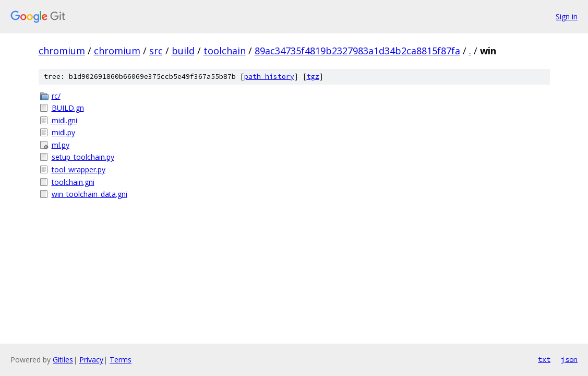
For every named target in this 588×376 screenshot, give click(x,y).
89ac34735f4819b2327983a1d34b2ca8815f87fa (357, 51)
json (569, 359)
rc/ (56, 96)
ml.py (61, 145)
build (183, 51)
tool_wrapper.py (79, 169)
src (156, 51)
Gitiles (63, 360)
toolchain (225, 51)
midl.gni (64, 120)
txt (544, 359)
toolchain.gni (73, 182)
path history (269, 77)
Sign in (567, 16)
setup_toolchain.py (83, 157)
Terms (121, 360)
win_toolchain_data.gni (89, 194)
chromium (62, 51)
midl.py (63, 132)
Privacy (91, 360)
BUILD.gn (68, 108)
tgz (313, 77)
